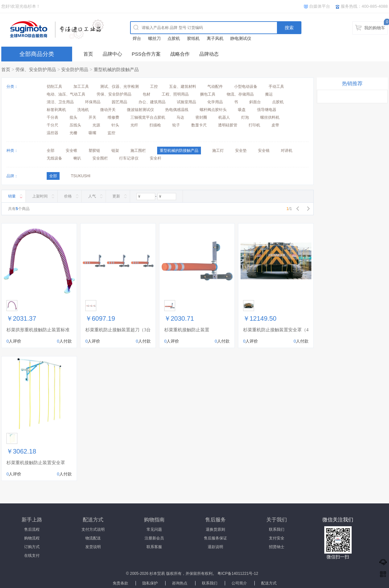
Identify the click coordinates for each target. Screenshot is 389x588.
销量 (12, 196)
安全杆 (156, 158)
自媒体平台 (320, 6)
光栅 (73, 133)
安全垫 (241, 151)
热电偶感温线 (177, 110)
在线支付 (32, 556)
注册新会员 (154, 538)
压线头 (75, 125)
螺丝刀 (154, 38)
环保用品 (93, 102)
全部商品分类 (37, 54)
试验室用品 (186, 102)
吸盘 (242, 110)
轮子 (176, 125)
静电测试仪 (241, 38)
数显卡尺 (199, 125)
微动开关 (108, 110)
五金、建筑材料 (183, 87)
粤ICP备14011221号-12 (238, 574)
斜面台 (255, 102)
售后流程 (32, 529)
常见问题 (154, 529)
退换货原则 (215, 529)
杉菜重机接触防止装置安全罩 (36, 463)
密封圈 (201, 117)
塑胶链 (94, 151)
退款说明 (215, 547)
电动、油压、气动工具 (66, 94)
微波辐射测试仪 (140, 110)
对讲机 (287, 151)
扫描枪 (155, 125)
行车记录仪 (129, 158)
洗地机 (83, 110)
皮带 (275, 125)
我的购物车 (375, 28)
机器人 (224, 117)
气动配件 (215, 87)
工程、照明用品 (175, 94)
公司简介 (239, 583)
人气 (92, 196)
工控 (154, 87)
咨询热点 (180, 583)
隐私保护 (150, 583)
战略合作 (180, 54)
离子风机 (215, 38)
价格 (68, 196)
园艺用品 (119, 102)
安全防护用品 (75, 69)
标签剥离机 (56, 110)
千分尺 (52, 125)
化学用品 (215, 102)
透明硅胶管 (228, 125)
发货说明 (93, 547)
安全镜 (264, 151)
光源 (96, 125)
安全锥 (71, 151)
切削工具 (54, 87)
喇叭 (77, 158)
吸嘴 (92, 133)
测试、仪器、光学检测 (119, 87)
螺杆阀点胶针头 (213, 110)
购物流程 (32, 538)
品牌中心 (112, 54)
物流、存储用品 (240, 94)
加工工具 (81, 87)
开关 (92, 117)
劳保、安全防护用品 (36, 69)
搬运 (269, 94)
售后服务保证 (215, 538)
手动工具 (276, 87)
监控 (111, 133)
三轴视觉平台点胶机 (148, 117)
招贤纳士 (277, 547)
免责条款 (120, 583)
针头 (115, 125)
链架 (115, 151)
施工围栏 (138, 151)
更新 (116, 196)
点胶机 (174, 38)
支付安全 (277, 538)
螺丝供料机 (270, 117)
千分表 (52, 117)
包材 (147, 94)
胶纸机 (193, 38)
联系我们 (277, 529)
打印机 (254, 125)
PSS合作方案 (146, 54)
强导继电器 (267, 110)
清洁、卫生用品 (60, 102)
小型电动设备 (246, 87)
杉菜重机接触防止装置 (187, 330)
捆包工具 (208, 94)
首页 (88, 54)
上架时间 (40, 196)
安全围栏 (100, 158)
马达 (180, 117)
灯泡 (245, 117)
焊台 (137, 38)
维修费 (113, 117)
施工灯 (218, 151)
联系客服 (154, 547)
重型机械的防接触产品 (116, 69)
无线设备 (54, 158)
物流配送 (93, 538)
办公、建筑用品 (152, 102)
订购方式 (32, 547)
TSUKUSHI (81, 176)
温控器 (52, 133)
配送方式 (269, 583)
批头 (73, 117)
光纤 (134, 125)
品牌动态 (209, 54)
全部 (51, 151)
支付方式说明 (93, 529)
